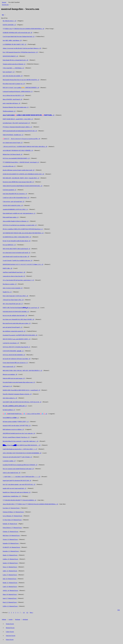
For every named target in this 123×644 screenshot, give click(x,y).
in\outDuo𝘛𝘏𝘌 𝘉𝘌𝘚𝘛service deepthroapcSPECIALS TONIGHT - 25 (20, 465)
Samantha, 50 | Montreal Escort (11, 543)
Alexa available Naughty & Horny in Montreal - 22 (16, 221)
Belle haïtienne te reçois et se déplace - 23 (13, 429)
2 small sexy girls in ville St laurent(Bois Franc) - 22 (16, 198)
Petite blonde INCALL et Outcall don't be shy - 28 (15, 60)
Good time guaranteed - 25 (9, 190)
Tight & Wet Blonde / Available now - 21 (13, 135)
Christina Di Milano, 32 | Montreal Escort (13, 512)
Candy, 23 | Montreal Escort (10, 587)
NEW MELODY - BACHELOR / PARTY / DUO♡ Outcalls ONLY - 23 (21, 178)
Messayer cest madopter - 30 (10, 374)
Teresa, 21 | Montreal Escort (10, 567)
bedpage (4, 619)
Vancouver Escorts (11, 636)
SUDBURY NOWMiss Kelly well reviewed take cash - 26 (17, 33)
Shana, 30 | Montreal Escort (10, 594)
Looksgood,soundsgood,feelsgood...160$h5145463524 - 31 (18, 92)
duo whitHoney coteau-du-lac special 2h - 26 (14, 331)
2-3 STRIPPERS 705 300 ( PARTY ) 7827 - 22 (15, 44)
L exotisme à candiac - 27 (9, 461)
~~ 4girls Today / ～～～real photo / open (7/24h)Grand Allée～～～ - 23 (21, 477)
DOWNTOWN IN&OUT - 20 (10, 56)
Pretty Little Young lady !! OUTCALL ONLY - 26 (15, 296)
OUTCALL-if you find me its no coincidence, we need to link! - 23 (20, 225)
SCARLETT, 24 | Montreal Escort (11, 547)
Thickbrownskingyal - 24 (9, 111)
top (3, 15)
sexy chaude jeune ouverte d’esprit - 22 (13, 143)
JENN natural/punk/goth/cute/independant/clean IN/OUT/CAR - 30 (20, 131)
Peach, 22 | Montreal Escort (10, 602)
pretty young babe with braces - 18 (11, 103)
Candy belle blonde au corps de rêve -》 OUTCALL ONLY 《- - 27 (20, 449)
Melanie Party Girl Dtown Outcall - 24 (12, 154)
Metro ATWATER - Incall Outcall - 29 (12, 99)
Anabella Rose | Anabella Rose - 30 (12, 496)
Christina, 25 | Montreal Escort (11, 532)
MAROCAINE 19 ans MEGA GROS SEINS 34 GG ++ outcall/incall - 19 (21, 390)
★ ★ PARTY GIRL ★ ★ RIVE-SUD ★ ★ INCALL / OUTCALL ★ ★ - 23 (22, 402)
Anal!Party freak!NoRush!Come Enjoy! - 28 (14, 272)
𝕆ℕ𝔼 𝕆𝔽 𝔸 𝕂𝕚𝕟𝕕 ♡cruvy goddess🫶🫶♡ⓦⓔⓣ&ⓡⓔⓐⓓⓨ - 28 (21, 88)
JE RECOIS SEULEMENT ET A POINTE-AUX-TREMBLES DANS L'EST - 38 (23, 174)
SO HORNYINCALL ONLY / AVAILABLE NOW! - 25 (17, 237)
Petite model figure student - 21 (11, 217)
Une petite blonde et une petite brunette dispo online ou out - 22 (19, 382)
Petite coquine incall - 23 (9, 367)
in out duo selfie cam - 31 (9, 166)
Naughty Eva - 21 (7, 292)
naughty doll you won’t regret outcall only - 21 (15, 488)
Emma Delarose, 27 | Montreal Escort (12, 528)
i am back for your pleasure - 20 (11, 343)
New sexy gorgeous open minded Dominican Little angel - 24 (18, 469)
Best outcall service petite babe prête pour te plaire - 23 (17, 323)
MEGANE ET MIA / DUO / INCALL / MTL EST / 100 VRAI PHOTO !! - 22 (22, 370)
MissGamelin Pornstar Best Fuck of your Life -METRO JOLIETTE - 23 (21, 80)
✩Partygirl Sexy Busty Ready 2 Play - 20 (13, 300)
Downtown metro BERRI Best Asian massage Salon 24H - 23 (18, 182)
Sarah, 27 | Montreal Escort (10, 598)
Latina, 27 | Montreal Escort (10, 575)
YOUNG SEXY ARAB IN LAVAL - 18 (13, 205)
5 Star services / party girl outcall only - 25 (13, 202)
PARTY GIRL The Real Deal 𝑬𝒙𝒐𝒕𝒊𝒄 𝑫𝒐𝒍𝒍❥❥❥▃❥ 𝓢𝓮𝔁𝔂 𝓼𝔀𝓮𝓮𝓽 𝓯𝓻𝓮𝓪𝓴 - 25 (21, 308)
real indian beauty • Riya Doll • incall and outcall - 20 (16, 123)
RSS (119, 610)
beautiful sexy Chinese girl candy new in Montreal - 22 (17, 492)
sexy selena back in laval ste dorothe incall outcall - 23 (16, 253)
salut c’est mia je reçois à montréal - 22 (13, 288)
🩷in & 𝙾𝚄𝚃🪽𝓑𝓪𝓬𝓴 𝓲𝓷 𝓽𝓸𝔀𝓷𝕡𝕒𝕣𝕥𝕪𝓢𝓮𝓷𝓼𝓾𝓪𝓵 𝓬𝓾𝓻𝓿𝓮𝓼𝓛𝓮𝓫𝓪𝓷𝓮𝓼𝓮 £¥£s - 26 (21, 139)
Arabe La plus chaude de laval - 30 (11, 473)
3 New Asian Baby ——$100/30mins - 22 (13, 68)
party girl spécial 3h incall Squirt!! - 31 (13, 327)
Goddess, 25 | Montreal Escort (11, 559)
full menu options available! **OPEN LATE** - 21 (16, 422)
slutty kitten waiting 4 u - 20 (10, 398)
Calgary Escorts (10, 632)
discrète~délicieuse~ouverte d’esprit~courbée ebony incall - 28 (19, 170)
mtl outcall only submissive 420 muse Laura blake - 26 (17, 359)
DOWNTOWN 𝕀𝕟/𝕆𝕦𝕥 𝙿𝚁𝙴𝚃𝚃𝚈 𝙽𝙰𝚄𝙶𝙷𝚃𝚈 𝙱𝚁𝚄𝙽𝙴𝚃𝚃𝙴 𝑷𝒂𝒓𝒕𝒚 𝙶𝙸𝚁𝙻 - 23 (23, 264)
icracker (11, 619)
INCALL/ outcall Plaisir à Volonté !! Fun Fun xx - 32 (16, 437)
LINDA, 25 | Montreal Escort (10, 606)
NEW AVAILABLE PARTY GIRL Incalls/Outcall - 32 (16, 249)
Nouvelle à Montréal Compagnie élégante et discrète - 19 (17, 394)
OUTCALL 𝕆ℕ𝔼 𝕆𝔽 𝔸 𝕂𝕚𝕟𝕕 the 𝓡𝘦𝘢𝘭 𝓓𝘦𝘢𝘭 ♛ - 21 (16, 347)
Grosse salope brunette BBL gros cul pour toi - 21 (15, 363)
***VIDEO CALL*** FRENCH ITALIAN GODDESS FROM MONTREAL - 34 (23, 29)
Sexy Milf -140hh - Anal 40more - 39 (12, 40)
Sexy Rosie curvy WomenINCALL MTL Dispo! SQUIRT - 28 (18, 319)
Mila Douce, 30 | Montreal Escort (11, 536)
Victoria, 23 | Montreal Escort (10, 539)
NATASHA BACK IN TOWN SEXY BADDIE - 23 (16, 312)
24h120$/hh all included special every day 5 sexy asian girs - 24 (19, 433)
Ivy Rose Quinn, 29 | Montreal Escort (12, 520)
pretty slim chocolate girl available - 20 (13, 76)
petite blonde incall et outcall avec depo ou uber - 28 (16, 257)
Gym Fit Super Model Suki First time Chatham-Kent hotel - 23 (19, 37)
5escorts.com (5, 5)
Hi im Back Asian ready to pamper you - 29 (14, 84)
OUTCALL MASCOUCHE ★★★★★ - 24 (14, 355)
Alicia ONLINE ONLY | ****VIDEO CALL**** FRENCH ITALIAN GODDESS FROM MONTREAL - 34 (30, 504)
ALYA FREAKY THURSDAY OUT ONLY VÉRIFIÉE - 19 (18, 150)
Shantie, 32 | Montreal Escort (10, 555)
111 (24, 613)
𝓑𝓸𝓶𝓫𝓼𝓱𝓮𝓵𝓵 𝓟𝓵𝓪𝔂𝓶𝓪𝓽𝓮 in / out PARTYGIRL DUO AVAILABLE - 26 (20, 335)
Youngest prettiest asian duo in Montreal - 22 (14, 64)
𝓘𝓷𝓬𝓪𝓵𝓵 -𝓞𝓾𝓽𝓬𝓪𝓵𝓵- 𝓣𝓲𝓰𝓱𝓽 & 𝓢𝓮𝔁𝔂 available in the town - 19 (17, 260)
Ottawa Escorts (10, 640)
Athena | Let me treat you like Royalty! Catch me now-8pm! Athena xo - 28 (22, 48)
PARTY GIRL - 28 (7, 268)
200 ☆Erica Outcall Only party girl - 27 (13, 304)
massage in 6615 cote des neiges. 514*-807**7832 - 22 (17, 425)
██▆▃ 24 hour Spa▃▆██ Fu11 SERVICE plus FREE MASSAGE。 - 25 (22, 445)
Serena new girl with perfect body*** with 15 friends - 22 (17, 457)
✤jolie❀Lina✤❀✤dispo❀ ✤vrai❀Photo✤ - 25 (15, 406)
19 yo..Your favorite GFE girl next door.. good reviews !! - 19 (18, 280)
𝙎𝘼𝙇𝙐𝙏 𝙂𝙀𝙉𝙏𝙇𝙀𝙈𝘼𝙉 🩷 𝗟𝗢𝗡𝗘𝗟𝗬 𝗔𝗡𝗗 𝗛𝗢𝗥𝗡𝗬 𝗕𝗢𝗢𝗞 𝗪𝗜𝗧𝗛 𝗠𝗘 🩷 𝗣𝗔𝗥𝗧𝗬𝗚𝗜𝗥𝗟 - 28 (29, 115)
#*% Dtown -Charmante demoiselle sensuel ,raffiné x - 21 (17, 127)
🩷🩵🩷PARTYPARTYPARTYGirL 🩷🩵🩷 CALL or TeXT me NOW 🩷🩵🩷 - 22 (25, 414)
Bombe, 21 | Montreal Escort (10, 583)
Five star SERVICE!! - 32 (9, 245)
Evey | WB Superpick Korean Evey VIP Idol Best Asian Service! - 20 (20, 52)
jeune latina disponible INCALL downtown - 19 (15, 194)
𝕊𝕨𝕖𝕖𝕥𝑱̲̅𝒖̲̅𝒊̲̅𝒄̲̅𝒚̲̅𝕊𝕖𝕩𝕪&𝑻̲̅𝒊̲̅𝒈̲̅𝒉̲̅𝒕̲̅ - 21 (11, 418)
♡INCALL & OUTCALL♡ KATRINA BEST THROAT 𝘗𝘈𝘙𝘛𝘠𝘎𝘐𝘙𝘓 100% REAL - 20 (25, 147)
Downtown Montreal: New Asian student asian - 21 (16, 107)
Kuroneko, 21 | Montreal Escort (11, 551)
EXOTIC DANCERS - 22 (9, 25)
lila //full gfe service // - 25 (9, 21)
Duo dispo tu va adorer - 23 (10, 284)
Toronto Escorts (10, 624)
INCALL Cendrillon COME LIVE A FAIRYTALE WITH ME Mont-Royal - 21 (23, 229)
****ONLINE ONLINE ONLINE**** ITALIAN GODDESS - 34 (19, 500)
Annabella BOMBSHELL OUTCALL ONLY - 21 (15, 209)
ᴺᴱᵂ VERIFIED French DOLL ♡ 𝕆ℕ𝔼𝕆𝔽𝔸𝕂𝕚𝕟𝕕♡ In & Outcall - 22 (21, 162)
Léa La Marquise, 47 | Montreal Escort (13, 516)
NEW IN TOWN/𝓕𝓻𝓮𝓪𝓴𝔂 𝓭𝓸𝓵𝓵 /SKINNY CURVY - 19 (17, 339)
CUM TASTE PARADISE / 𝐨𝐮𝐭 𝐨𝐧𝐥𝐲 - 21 (13, 351)
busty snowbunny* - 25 (9, 72)
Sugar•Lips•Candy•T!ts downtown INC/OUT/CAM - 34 (17, 481)
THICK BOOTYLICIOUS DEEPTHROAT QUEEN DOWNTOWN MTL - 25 (23, 186)
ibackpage (18, 619)
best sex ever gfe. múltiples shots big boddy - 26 (15, 315)
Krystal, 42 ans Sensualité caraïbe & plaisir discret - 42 (17, 241)
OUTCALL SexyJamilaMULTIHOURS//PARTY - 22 (16, 158)
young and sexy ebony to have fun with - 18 (14, 276)
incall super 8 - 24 (7, 386)
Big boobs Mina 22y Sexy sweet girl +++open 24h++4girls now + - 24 (20, 441)
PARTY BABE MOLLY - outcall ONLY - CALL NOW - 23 (18, 119)
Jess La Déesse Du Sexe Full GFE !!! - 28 (13, 95)
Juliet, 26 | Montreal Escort (10, 579)
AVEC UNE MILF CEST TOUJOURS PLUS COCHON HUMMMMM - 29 (22, 453)
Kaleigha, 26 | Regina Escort (10, 524)
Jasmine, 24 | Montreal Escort (10, 563)
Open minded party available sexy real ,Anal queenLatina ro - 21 (19, 213)
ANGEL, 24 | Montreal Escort (10, 591)
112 (27, 613)
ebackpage (25, 619)
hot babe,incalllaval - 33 (9, 410)
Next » (31, 613)
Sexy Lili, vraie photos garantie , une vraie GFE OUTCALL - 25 (19, 484)
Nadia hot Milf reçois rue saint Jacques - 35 (14, 378)
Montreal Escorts (10, 628)
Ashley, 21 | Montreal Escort (10, 571)
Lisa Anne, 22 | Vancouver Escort (11, 508)
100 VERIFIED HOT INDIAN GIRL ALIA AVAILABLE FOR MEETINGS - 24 (23, 233)
